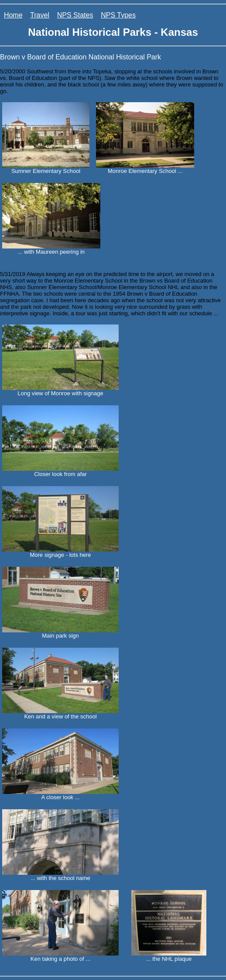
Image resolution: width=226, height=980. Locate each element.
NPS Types (118, 15)
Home (13, 15)
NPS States (75, 15)
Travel (40, 15)
